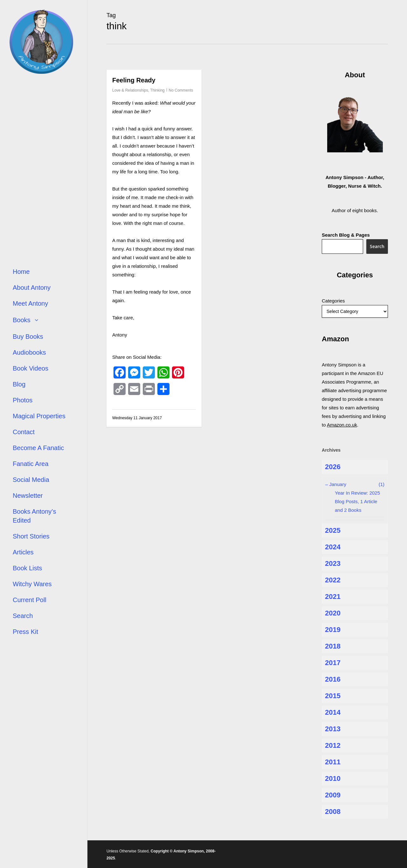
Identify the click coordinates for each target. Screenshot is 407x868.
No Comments (181, 90)
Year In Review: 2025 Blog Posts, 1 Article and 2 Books (357, 501)
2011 (333, 762)
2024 (333, 547)
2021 (333, 597)
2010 (333, 778)
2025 (333, 530)
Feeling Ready (134, 80)
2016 (333, 679)
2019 (333, 630)
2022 (333, 580)
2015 (333, 696)
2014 (333, 712)
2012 (333, 745)
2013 (333, 729)
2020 (333, 613)
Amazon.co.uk (342, 425)
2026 (333, 467)
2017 (333, 663)
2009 (333, 795)
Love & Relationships (130, 90)
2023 (333, 563)
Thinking (157, 90)
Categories (333, 301)
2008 (333, 812)
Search (377, 246)
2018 (333, 646)
